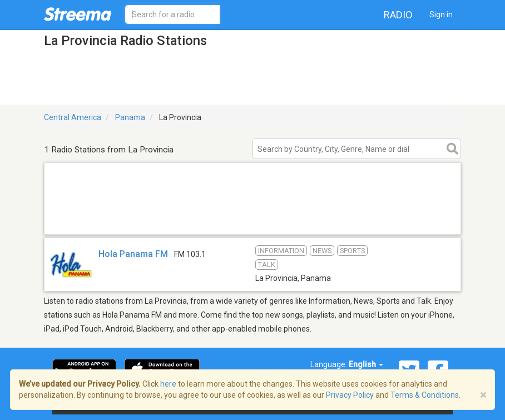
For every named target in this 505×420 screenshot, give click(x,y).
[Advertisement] (253, 220)
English (366, 364)
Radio (398, 15)
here (168, 384)
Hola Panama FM (133, 254)
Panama (130, 117)
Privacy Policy (350, 395)
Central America (73, 117)
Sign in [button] (441, 14)
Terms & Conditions (425, 395)
